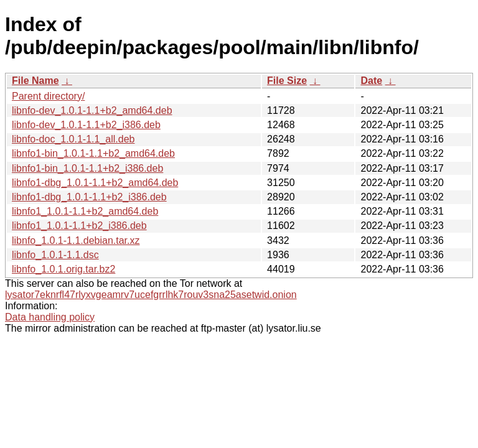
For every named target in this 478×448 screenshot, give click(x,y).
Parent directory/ (48, 96)
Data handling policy (50, 317)
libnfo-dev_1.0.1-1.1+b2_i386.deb (86, 125)
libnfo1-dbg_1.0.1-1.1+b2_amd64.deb (95, 183)
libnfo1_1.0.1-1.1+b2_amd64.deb (85, 211)
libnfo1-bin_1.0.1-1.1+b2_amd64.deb (93, 153)
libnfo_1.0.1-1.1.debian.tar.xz (76, 240)
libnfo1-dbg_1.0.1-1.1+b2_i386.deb (89, 197)
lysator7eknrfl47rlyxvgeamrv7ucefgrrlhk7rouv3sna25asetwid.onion (151, 295)
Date (371, 81)
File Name (35, 81)
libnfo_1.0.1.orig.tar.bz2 (63, 269)
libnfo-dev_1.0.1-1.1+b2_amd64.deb (92, 110)
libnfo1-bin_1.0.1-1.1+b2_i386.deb (87, 168)
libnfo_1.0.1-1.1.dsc (55, 255)
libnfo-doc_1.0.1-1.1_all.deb (73, 139)
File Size (287, 81)
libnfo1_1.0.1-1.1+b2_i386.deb (79, 226)
